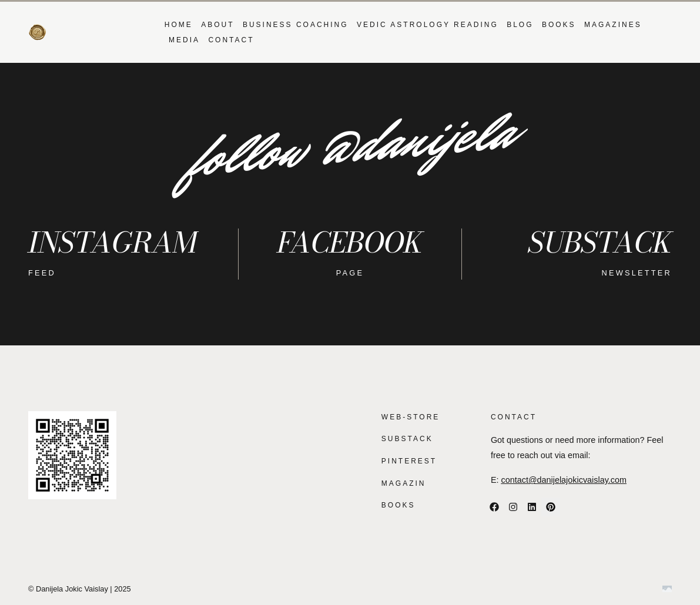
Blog (520, 25)
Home (179, 25)
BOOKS (559, 25)
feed (42, 273)
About (217, 25)
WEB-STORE (411, 417)
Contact (231, 40)
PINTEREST (409, 461)
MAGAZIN (404, 483)
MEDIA (184, 40)
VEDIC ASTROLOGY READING (428, 25)
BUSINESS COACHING (296, 25)
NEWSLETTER (637, 273)
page (350, 273)
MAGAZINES (613, 25)
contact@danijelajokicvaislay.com (564, 480)
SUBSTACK (407, 439)
